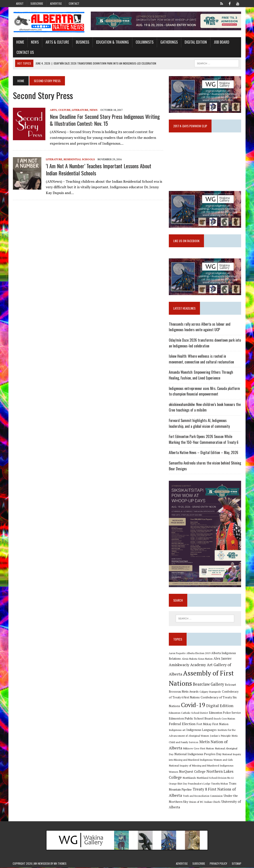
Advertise (56, 3)
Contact (74, 3)
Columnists (144, 42)
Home (20, 42)
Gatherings (169, 42)
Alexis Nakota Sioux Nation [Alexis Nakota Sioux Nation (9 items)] (197, 659)
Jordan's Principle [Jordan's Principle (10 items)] (220, 736)
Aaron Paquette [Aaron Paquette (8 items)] (177, 653)
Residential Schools (79, 159)
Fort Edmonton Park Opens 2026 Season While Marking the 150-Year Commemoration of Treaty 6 (204, 440)
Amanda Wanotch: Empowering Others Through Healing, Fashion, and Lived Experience (201, 375)
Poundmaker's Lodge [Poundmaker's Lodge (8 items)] (199, 784)
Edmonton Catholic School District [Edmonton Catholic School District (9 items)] (188, 713)
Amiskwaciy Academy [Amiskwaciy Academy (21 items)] (187, 665)
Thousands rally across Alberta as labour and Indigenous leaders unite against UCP (200, 327)
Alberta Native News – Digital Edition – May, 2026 (204, 453)
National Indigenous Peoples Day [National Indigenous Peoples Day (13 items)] (198, 754)
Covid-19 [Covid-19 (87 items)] (193, 705)
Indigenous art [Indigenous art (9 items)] (177, 730)
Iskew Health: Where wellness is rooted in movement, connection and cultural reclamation (201, 359)
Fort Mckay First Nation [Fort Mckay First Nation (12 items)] (212, 724)
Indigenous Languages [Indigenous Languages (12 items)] (202, 730)
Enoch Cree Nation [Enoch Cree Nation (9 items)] (224, 719)
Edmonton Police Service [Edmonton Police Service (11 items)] (225, 713)
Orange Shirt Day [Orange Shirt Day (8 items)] (178, 784)
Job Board (221, 42)
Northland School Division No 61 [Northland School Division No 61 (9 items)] (215, 778)
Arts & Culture (57, 42)
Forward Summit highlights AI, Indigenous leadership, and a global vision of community (199, 424)
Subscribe (37, 3)
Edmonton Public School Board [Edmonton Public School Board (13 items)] (191, 719)
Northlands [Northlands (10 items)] (189, 778)
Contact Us (25, 52)
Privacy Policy (218, 864)
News (35, 42)
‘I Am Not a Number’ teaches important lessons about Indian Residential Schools (98, 169)
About (20, 3)
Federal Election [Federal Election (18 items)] (182, 724)
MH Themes (60, 864)
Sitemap (237, 864)
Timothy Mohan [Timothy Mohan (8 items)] (220, 784)
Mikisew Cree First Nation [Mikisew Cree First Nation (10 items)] (199, 749)
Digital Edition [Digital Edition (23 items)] (220, 706)
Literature (80, 110)
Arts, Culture (60, 110)
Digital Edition (196, 42)
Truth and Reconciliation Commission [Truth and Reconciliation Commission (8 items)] (203, 796)
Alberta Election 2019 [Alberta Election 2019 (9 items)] (198, 653)
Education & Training (112, 42)
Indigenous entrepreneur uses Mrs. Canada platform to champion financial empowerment (204, 391)
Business (82, 42)
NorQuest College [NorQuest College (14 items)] (192, 772)
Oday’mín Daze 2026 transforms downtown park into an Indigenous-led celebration (205, 343)
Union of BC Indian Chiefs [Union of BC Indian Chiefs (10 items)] (205, 802)
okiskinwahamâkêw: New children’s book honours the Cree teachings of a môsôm (205, 408)
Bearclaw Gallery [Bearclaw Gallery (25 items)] (208, 685)
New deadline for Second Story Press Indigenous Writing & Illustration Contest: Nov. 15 (105, 120)
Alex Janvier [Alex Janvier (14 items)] (223, 659)
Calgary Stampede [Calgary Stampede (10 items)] (210, 692)
